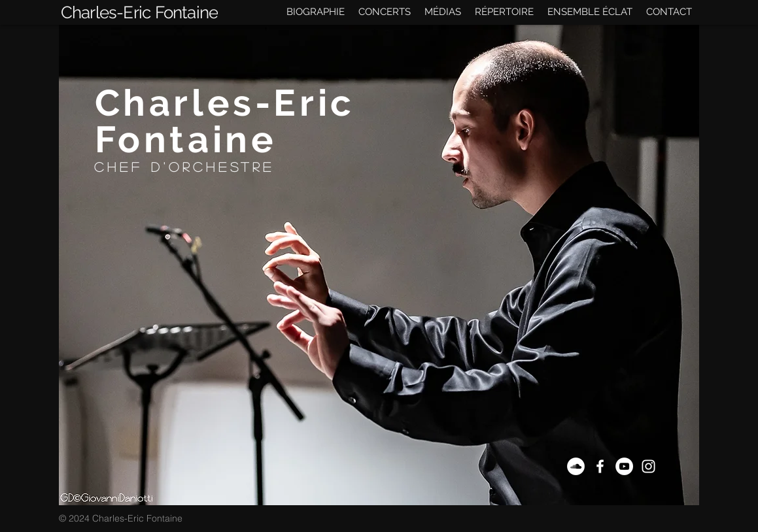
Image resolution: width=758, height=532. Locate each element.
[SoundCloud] (576, 466)
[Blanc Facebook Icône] (600, 466)
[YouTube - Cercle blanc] (624, 466)
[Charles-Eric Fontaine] (140, 12)
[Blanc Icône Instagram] (648, 466)
